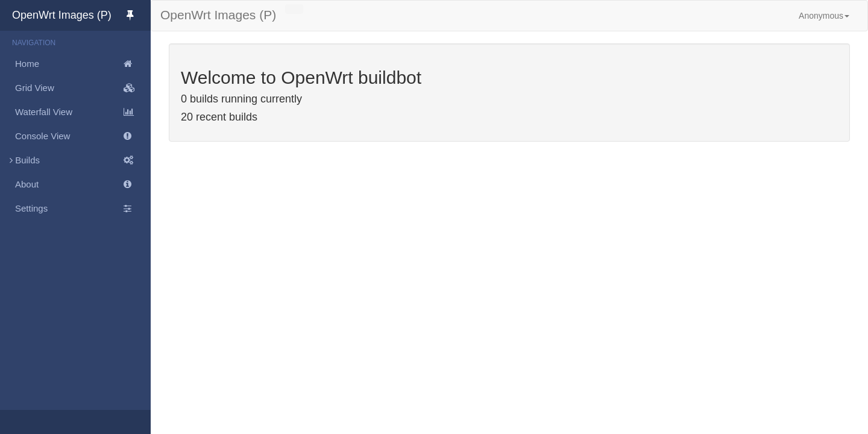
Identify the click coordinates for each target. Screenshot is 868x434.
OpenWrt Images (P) (81, 15)
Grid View (83, 88)
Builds (75, 160)
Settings (83, 209)
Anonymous (824, 16)
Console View (83, 136)
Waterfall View (83, 112)
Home (83, 64)
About (83, 184)
